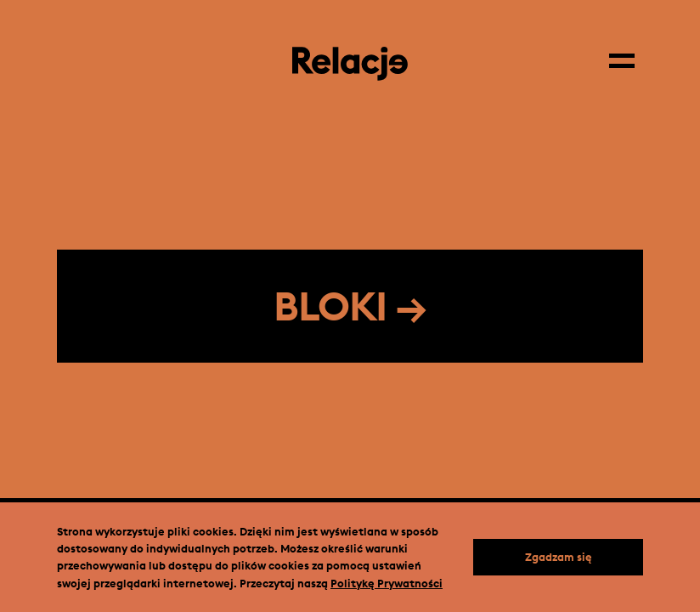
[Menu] (626, 55)
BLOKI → (350, 306)
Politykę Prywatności (387, 583)
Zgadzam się (559, 557)
